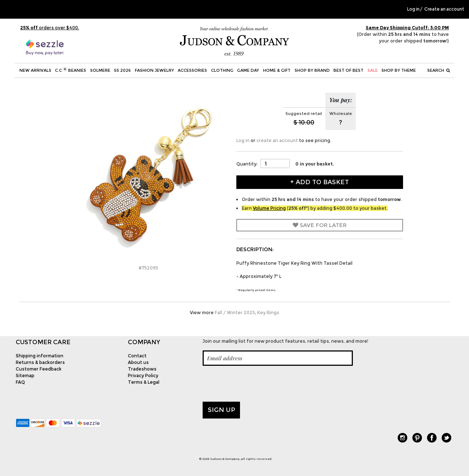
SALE (373, 70)
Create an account (444, 9)
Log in (413, 9)
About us (138, 362)
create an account (277, 140)
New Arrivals (35, 70)
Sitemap (25, 375)
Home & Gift (277, 70)
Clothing (222, 70)
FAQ (20, 382)
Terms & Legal (144, 382)
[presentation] (258, 384)
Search (439, 70)
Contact (137, 356)
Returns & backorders (40, 362)
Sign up (221, 410)
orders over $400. (50, 28)
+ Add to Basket (320, 182)
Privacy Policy (143, 375)
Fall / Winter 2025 (235, 313)
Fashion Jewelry (154, 70)
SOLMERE (100, 70)
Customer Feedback (39, 369)
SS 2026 (122, 70)
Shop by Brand (312, 70)
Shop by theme (399, 70)
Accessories (192, 70)
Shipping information (40, 356)
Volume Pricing (269, 208)
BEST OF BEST (348, 70)
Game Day (248, 70)
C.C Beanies (71, 70)
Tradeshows (142, 369)
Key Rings (268, 313)
